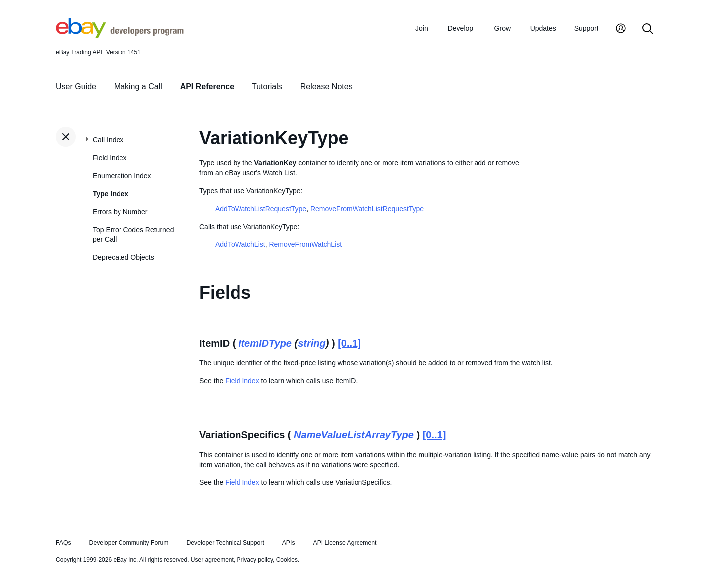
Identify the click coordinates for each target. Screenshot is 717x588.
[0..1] (349, 343)
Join (422, 28)
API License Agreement (345, 543)
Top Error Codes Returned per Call (133, 235)
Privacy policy (255, 560)
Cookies (287, 560)
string (312, 343)
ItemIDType (265, 343)
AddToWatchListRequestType (261, 209)
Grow (503, 28)
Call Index (108, 140)
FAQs (63, 543)
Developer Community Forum (129, 543)
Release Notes (326, 86)
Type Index (111, 194)
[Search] (648, 30)
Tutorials (267, 86)
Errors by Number (120, 212)
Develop (460, 28)
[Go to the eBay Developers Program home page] (120, 35)
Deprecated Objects (123, 257)
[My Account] (621, 30)
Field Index (110, 158)
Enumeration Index (122, 176)
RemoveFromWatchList (305, 244)
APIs (289, 543)
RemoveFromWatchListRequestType (367, 209)
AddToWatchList (240, 244)
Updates (543, 28)
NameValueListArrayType (354, 435)
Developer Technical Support (225, 543)
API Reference (207, 86)
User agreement (212, 560)
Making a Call (138, 86)
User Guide (76, 86)
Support (586, 28)
